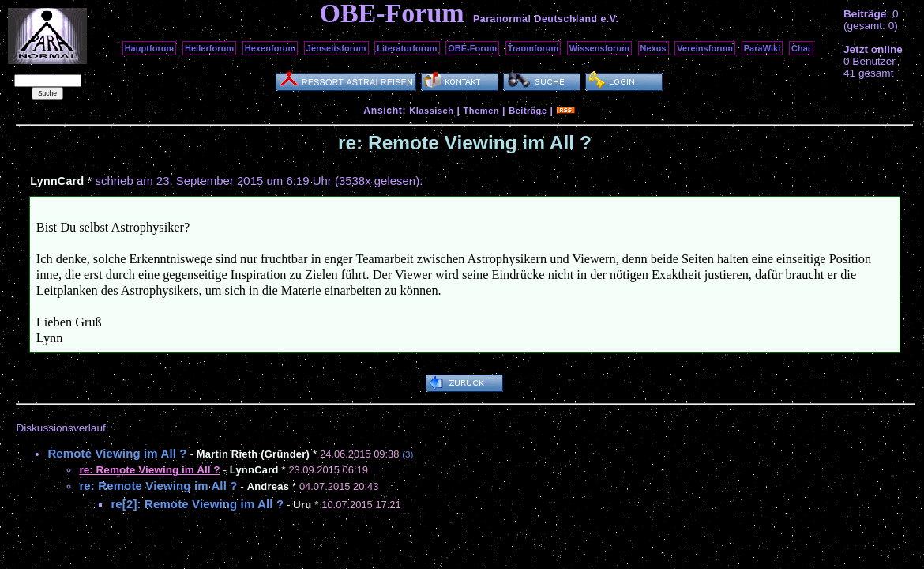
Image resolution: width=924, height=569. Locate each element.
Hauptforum (150, 48)
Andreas (268, 486)
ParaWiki (762, 48)
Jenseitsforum (336, 48)
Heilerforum (209, 48)
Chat (801, 48)
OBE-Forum (472, 48)
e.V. (609, 19)
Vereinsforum (705, 48)
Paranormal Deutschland (535, 19)
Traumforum (533, 48)
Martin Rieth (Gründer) (253, 454)
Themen (481, 111)
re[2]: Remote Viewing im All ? (197, 504)
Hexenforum (270, 48)
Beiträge (528, 111)
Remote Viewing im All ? (117, 453)
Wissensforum (599, 48)
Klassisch (431, 111)
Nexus (654, 48)
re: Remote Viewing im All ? (158, 486)
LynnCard (57, 181)
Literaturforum (407, 48)
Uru (302, 505)
